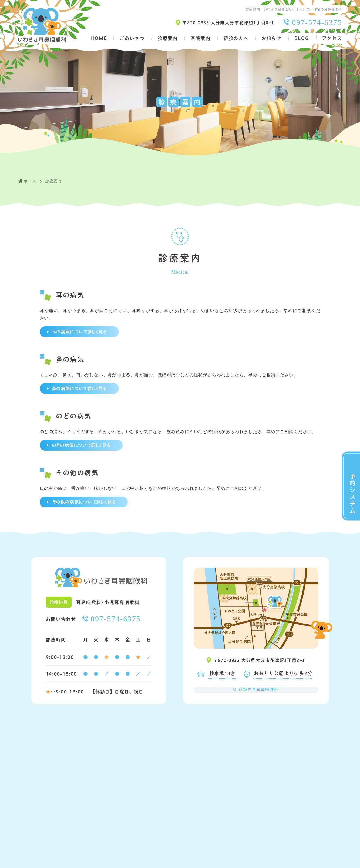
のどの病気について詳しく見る (81, 445)
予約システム (352, 493)
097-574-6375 (317, 22)
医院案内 (201, 38)
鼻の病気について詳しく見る (79, 388)
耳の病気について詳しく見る (79, 332)
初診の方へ (236, 38)
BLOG (302, 38)
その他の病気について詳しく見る (84, 502)
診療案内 (168, 38)
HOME (99, 38)
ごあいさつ (132, 38)
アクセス (332, 38)
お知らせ (272, 38)
